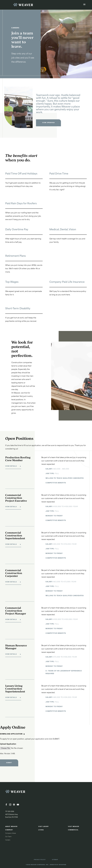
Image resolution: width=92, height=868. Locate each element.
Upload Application (8, 744)
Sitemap (55, 860)
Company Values (11, 833)
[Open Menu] (84, 5)
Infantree (62, 865)
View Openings (48, 123)
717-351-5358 (10, 812)
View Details (11, 466)
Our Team (8, 837)
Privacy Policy (40, 860)
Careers (8, 840)
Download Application (13, 734)
